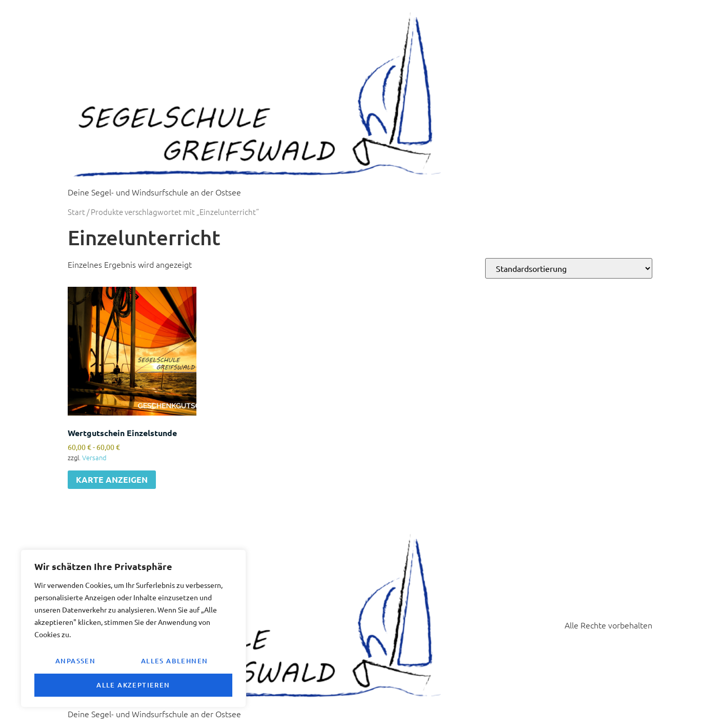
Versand (94, 457)
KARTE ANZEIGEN (112, 479)
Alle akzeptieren (133, 685)
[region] (133, 629)
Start (76, 212)
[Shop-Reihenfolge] (569, 268)
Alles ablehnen (174, 662)
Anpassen (75, 662)
